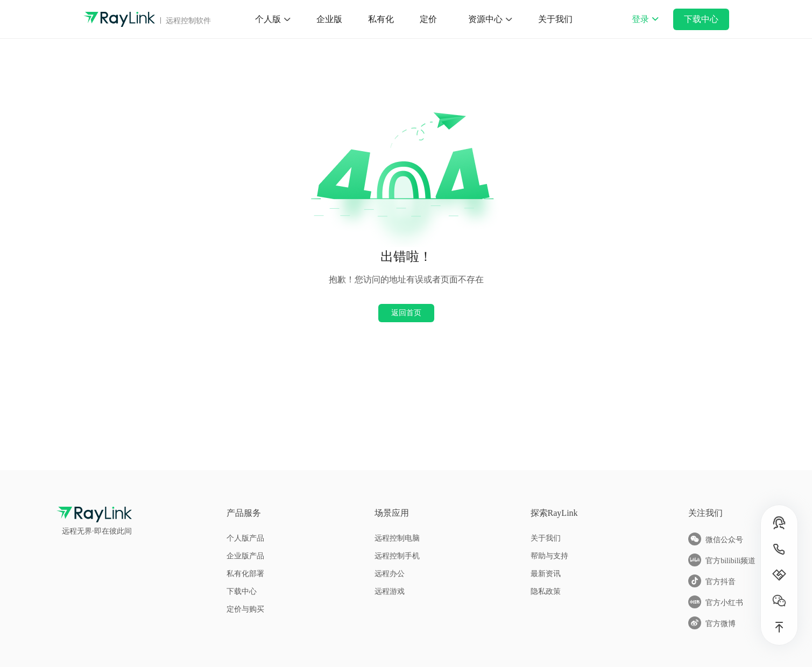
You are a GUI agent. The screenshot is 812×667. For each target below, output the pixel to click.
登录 (645, 26)
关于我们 (555, 19)
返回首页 (406, 313)
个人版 (268, 19)
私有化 (381, 19)
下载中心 (701, 19)
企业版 (329, 19)
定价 (428, 19)
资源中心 (485, 19)
